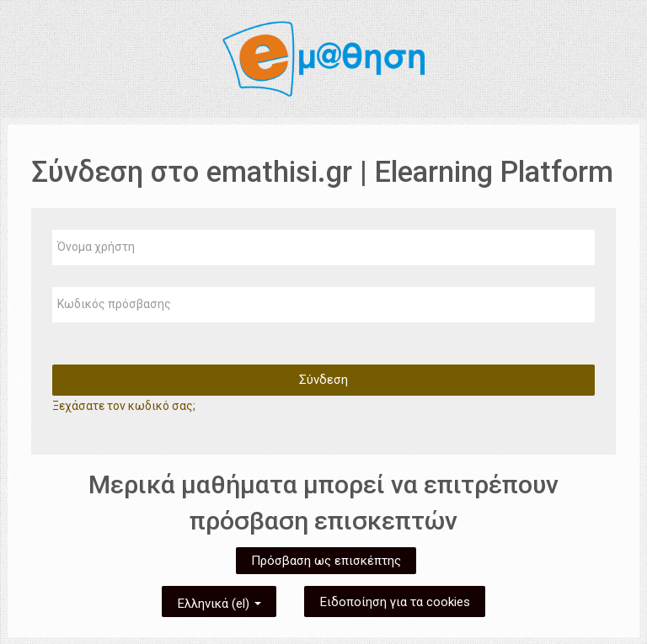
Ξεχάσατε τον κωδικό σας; (124, 406)
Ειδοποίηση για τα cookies (395, 602)
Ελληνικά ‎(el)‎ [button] (219, 601)
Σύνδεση (323, 380)
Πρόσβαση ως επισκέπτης (326, 561)
